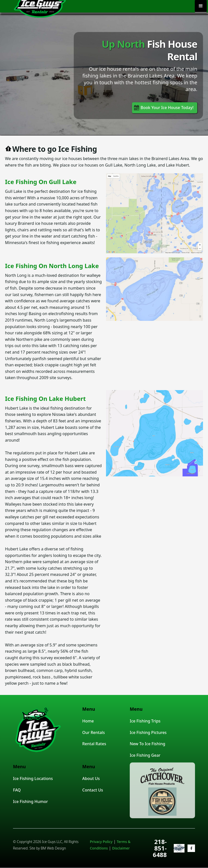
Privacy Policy (101, 842)
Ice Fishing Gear (145, 755)
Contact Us (93, 790)
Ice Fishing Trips (145, 721)
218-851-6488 (160, 848)
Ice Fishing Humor (30, 801)
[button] (201, 6)
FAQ (17, 790)
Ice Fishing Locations (33, 778)
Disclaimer (121, 848)
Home (88, 721)
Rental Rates (94, 744)
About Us (91, 778)
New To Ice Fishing (147, 744)
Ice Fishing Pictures (148, 732)
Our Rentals (93, 732)
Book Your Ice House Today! (167, 108)
